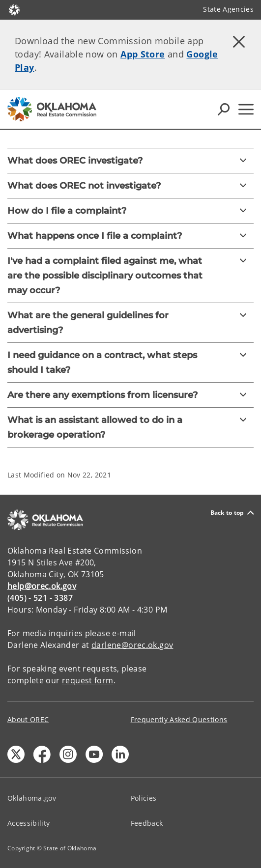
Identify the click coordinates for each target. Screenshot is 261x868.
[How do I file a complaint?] (130, 211)
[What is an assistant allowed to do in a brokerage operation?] (130, 427)
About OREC (28, 719)
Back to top (232, 513)
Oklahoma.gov (32, 798)
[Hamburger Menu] (246, 109)
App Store (143, 54)
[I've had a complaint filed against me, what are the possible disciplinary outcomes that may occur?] (130, 276)
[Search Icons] (224, 109)
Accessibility (29, 823)
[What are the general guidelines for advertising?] (130, 323)
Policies (144, 798)
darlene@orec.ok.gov (132, 645)
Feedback (147, 823)
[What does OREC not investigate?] (130, 186)
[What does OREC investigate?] (130, 161)
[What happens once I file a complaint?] (130, 236)
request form (88, 680)
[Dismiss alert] (239, 42)
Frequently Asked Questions (179, 719)
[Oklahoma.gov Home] (14, 9)
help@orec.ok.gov (42, 586)
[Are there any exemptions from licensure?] (130, 395)
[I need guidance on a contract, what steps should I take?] (130, 363)
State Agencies (228, 9)
